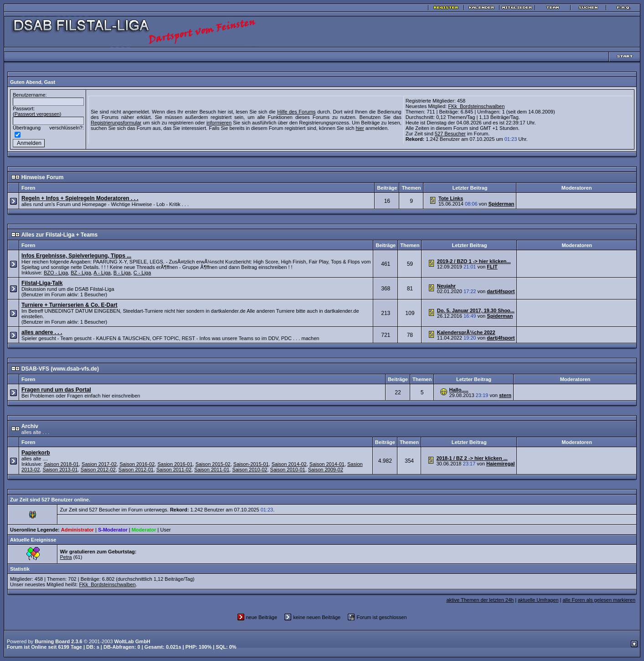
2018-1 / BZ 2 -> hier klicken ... (472, 458)
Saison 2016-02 (137, 464)
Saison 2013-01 (60, 470)
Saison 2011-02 (174, 470)
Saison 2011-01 (212, 470)
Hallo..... (459, 390)
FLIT (492, 267)
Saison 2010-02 (250, 470)
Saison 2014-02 (289, 464)
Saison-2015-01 (251, 464)
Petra (66, 557)
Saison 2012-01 (136, 470)
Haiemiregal (500, 464)
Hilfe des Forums (296, 112)
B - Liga (122, 273)
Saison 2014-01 (327, 464)
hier (360, 128)
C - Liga (142, 273)
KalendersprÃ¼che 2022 (466, 332)
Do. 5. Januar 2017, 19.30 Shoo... (476, 310)
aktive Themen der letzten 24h (480, 600)
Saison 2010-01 (288, 470)
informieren (219, 123)
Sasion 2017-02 (99, 464)
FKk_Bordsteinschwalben (476, 106)
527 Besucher (450, 134)
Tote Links (451, 198)
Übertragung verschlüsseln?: (48, 128)
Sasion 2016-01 (175, 464)
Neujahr (446, 286)
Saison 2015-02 (213, 464)
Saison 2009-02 (326, 470)
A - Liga (102, 273)
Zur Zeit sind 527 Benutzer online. (50, 500)
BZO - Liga (56, 273)
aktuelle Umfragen (538, 600)
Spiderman (501, 204)
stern (505, 395)
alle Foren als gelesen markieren (599, 600)
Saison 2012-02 (98, 470)
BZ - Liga (81, 273)
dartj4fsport (501, 291)
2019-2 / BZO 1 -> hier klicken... (474, 261)
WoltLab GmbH (132, 641)
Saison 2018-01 (61, 464)
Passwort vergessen (37, 114)
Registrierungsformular (116, 123)
